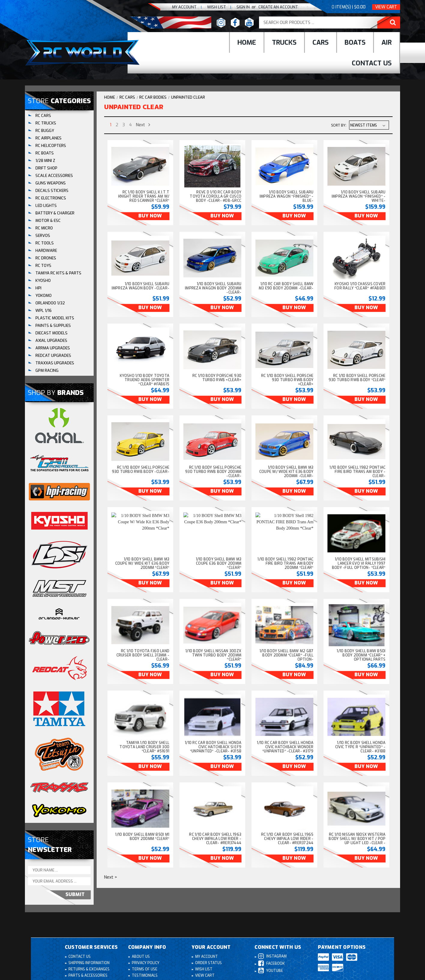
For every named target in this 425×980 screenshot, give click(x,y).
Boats (355, 42)
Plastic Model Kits (55, 318)
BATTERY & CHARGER (55, 213)
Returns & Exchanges (89, 969)
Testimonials (145, 976)
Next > (111, 877)
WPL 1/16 (44, 311)
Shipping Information (89, 963)
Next (143, 125)
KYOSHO (43, 281)
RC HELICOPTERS (51, 146)
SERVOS (43, 236)
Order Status (208, 963)
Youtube (271, 971)
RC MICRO (44, 228)
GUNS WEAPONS (51, 183)
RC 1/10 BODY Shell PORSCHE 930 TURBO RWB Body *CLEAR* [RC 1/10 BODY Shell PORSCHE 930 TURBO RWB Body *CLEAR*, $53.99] (357, 378)
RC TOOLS (45, 243)
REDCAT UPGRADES (53, 356)
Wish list (217, 7)
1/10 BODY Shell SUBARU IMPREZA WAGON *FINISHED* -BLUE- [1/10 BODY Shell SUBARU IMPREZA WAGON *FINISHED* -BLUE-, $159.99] (287, 196)
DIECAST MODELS (51, 333)
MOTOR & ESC (48, 221)
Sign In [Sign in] (244, 7)
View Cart (386, 7)
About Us (141, 957)
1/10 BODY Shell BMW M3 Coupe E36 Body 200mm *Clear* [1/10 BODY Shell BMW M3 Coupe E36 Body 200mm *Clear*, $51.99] (219, 563)
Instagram (272, 956)
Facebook (271, 963)
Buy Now (150, 216)
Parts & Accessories (88, 976)
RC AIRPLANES (48, 138)
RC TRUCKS (46, 123)
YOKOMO (44, 296)
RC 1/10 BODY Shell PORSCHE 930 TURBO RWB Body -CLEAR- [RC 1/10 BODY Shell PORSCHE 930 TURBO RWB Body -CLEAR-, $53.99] (141, 470)
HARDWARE (46, 251)
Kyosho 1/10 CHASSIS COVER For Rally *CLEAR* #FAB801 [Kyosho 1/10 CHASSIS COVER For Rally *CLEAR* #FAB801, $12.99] (360, 286)
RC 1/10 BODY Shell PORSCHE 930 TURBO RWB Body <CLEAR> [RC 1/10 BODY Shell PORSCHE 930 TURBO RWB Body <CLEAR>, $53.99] (287, 380)
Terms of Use (145, 969)
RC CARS (43, 116)
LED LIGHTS (46, 206)
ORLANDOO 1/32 (50, 303)
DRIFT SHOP (46, 168)
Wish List (204, 969)
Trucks (284, 42)
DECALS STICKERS (52, 191)
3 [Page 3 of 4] (124, 125)
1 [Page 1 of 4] (111, 125)
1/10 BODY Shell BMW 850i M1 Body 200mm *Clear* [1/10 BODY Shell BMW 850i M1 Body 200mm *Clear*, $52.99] (142, 837)
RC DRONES (46, 258)
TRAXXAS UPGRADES (55, 363)
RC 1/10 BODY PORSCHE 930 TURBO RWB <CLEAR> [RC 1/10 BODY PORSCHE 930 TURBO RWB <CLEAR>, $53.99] (217, 378)
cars (321, 42)
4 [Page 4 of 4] (130, 125)
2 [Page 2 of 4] (117, 125)
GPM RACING (47, 370)
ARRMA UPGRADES (53, 348)
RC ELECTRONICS (51, 198)
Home (247, 42)
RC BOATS (45, 153)
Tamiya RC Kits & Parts (58, 273)
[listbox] (369, 125)
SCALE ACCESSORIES (54, 176)
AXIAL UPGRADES (51, 341)
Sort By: (339, 125)
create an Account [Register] (278, 7)
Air (387, 42)
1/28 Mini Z (45, 161)
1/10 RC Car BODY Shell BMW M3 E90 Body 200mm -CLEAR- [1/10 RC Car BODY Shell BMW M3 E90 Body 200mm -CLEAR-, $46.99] (286, 286)
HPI (38, 288)
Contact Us (372, 63)
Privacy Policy (146, 963)
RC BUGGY (45, 131)
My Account (184, 7)
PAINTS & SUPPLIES (53, 326)
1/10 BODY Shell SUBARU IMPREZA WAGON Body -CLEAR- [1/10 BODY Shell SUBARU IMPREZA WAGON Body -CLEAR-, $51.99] (141, 286)
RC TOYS (43, 266)
